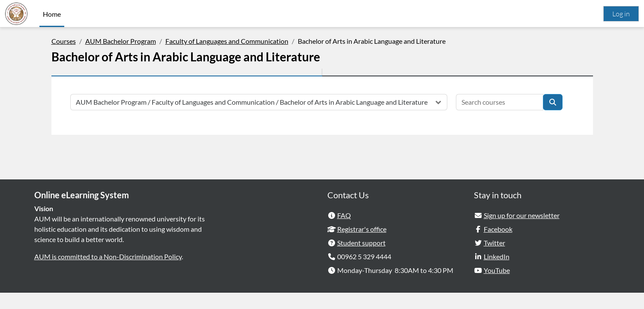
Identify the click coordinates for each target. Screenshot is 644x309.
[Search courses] (500, 102)
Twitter (494, 259)
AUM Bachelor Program (121, 41)
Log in (621, 14)
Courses (64, 41)
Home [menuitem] (52, 14)
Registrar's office (362, 245)
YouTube (497, 286)
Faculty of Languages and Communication (227, 41)
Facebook (498, 245)
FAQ (344, 232)
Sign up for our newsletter (522, 232)
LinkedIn (497, 273)
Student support (361, 259)
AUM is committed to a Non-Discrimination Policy (108, 273)
